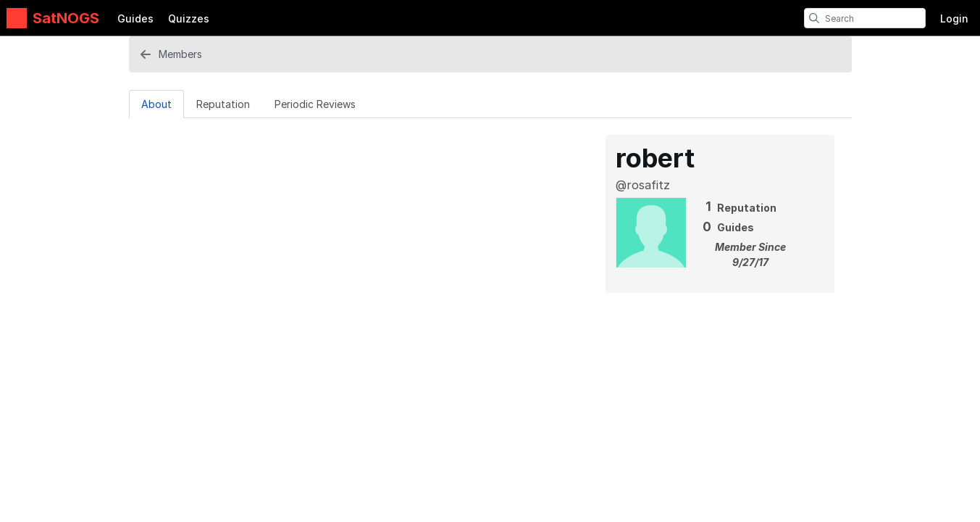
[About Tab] (156, 104)
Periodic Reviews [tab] (315, 104)
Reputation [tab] (223, 104)
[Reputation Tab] (223, 104)
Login (954, 18)
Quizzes (189, 18)
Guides (135, 18)
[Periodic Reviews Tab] (315, 104)
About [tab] (156, 104)
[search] (814, 18)
